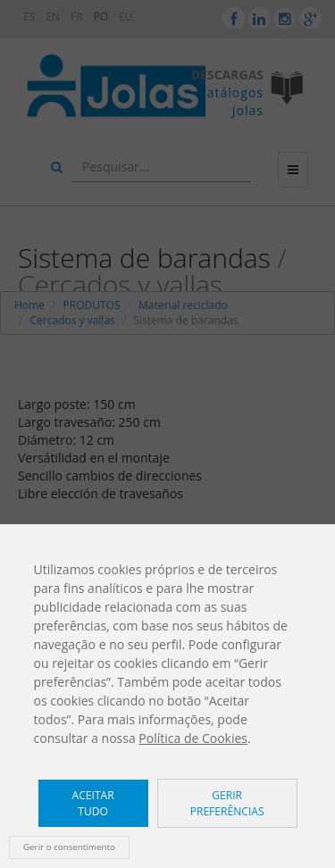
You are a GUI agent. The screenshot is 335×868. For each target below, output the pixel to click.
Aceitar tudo (93, 803)
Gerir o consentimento (69, 847)
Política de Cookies (193, 738)
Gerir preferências (227, 803)
